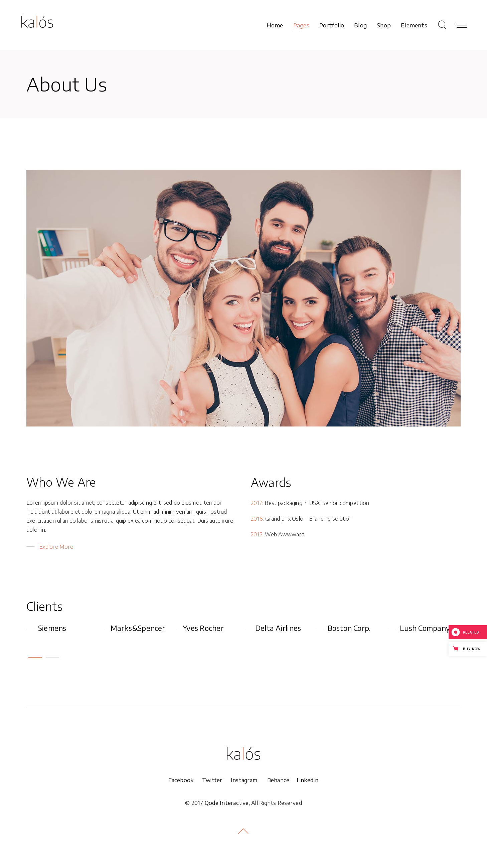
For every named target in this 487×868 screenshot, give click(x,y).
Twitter (216, 780)
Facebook (185, 780)
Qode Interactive (227, 803)
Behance (278, 780)
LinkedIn (308, 780)
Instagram (244, 780)
